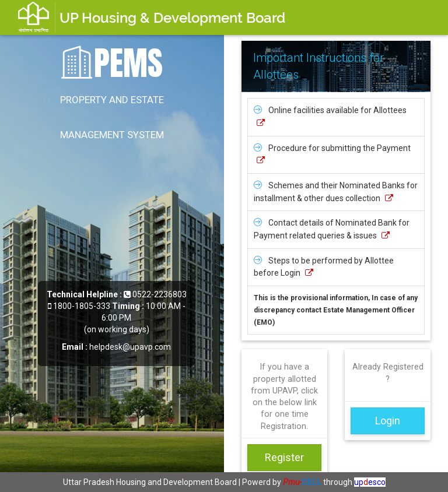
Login (388, 421)
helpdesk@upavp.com (130, 347)
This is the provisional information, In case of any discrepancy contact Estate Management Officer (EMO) (336, 310)
